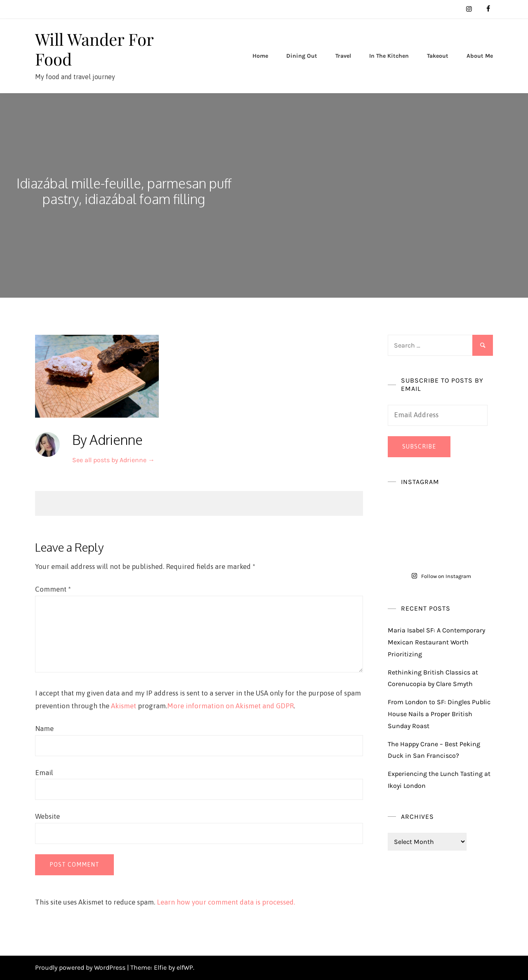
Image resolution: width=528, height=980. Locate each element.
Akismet (124, 706)
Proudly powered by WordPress (81, 967)
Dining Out (302, 56)
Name (44, 729)
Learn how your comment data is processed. (226, 902)
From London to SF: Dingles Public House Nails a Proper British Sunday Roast (439, 714)
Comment (53, 589)
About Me (480, 56)
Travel (343, 56)
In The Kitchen (389, 56)
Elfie (160, 967)
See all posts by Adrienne (113, 460)
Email (44, 773)
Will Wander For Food (94, 49)
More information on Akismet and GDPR (230, 706)
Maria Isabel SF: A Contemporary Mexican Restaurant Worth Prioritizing (436, 642)
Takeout (438, 56)
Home (260, 56)
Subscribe (419, 447)
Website (47, 816)
